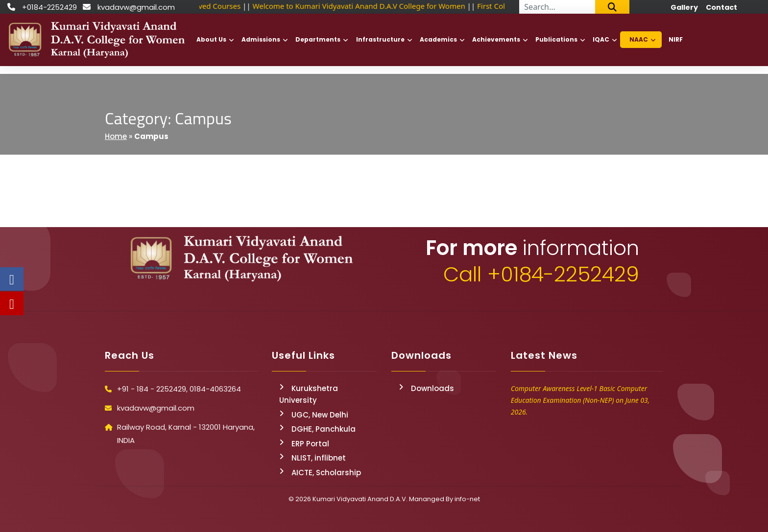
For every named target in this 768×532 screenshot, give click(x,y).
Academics (438, 39)
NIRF (676, 39)
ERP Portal (310, 444)
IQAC (601, 39)
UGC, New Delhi (320, 415)
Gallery (684, 7)
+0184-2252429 (49, 7)
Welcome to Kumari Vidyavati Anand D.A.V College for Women (360, 6)
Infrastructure (380, 39)
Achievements (496, 39)
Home (116, 136)
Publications (556, 39)
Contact (721, 7)
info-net (467, 499)
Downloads (432, 388)
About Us (211, 39)
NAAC (639, 39)
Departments (318, 39)
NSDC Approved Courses (200, 6)
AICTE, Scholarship (326, 473)
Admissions (261, 39)
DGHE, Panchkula (324, 429)
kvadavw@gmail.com (136, 7)
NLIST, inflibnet (319, 458)
